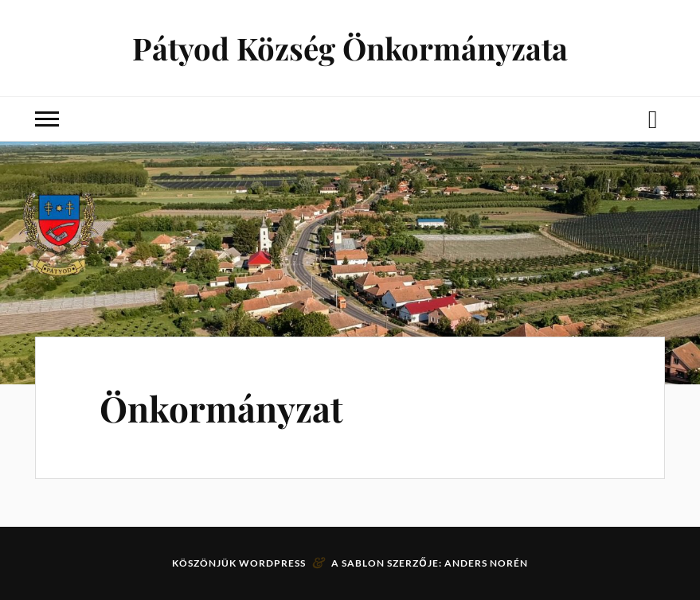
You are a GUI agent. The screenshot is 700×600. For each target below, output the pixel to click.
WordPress (272, 563)
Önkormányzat (221, 408)
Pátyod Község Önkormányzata (350, 48)
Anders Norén (486, 563)
